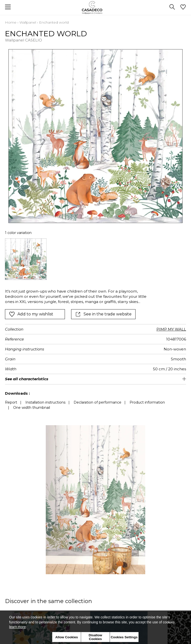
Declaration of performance (97, 402)
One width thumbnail (32, 408)
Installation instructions (45, 402)
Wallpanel (28, 22)
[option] (26, 259)
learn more (18, 627)
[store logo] (96, 8)
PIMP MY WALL (171, 329)
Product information (147, 402)
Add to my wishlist (31, 314)
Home (11, 22)
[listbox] (95, 259)
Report (11, 402)
